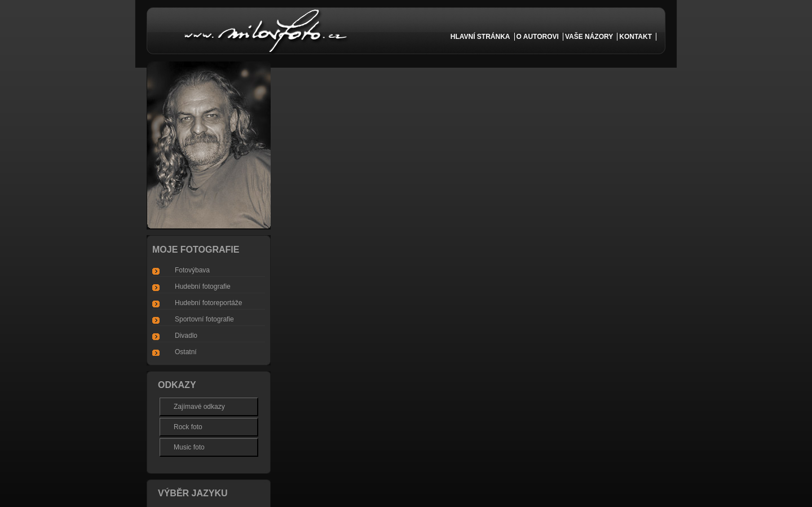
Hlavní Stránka (480, 37)
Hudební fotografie (203, 286)
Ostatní (186, 352)
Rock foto (188, 427)
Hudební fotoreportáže (208, 303)
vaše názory (589, 37)
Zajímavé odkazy (199, 407)
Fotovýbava (192, 270)
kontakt (636, 37)
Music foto (189, 447)
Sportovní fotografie (204, 319)
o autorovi (538, 37)
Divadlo (186, 336)
